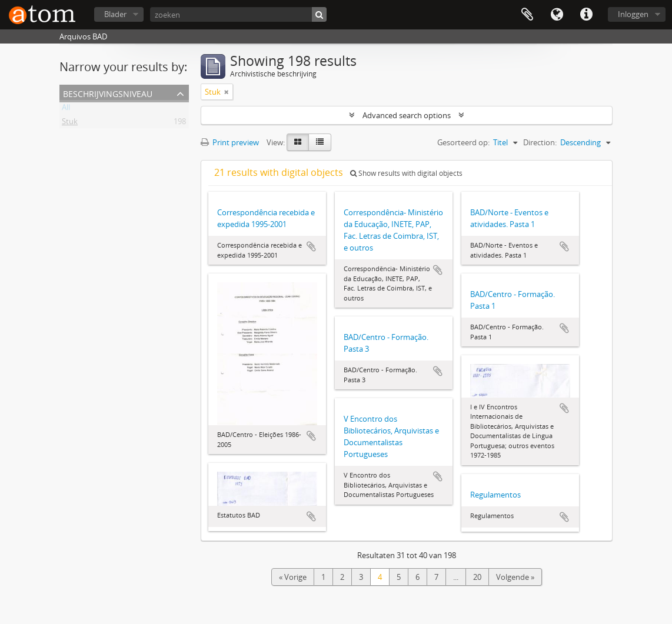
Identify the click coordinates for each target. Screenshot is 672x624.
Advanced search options (407, 115)
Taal (557, 15)
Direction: (540, 142)
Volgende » (515, 577)
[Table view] (320, 142)
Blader (115, 14)
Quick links (586, 15)
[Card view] (298, 142)
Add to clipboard (311, 246)
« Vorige (293, 577)
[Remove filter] (227, 92)
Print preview (230, 142)
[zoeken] (238, 14)
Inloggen (633, 14)
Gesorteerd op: (463, 142)
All (66, 109)
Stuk (70, 124)
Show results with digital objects (406, 173)
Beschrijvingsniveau (108, 93)
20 (477, 577)
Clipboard (527, 15)
